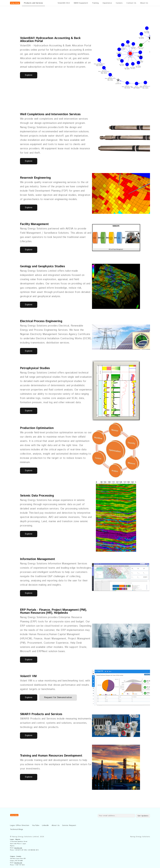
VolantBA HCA (64, 3)
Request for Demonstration (58, 697)
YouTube (36, 825)
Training (95, 3)
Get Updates (143, 816)
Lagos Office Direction (20, 825)
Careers (119, 3)
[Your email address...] (116, 816)
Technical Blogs (17, 829)
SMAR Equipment (81, 3)
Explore (29, 75)
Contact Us (131, 3)
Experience (107, 3)
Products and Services (33, 3)
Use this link (18, 848)
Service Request (69, 825)
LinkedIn (45, 825)
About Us (144, 3)
